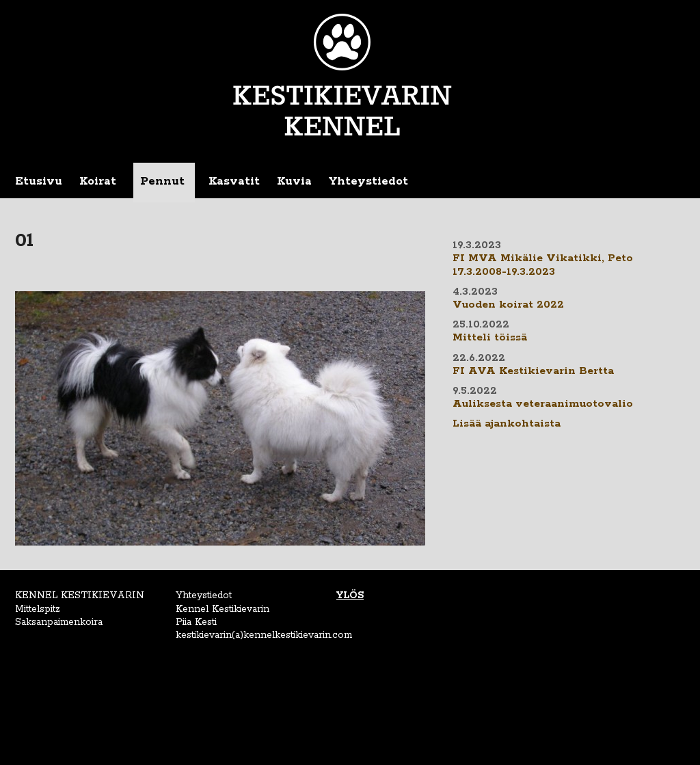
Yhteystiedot (368, 181)
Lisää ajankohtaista (507, 424)
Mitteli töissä (490, 338)
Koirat (98, 181)
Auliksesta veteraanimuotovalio (543, 404)
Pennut (162, 181)
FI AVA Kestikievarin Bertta (533, 371)
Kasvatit (234, 181)
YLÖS (350, 595)
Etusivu (39, 181)
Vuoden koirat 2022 (508, 305)
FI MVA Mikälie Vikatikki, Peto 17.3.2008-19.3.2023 (543, 265)
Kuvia (294, 181)
